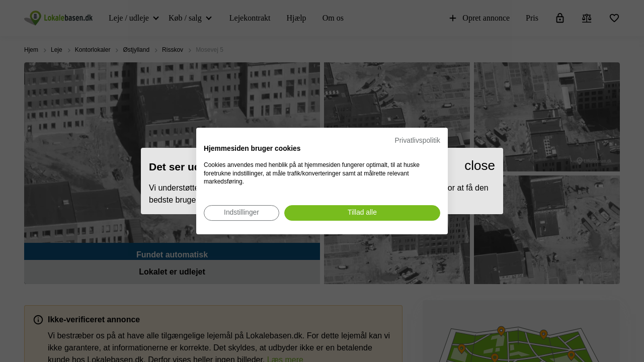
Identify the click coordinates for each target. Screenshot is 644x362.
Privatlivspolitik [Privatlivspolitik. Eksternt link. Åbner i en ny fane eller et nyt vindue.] (418, 141)
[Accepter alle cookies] (362, 213)
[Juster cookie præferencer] (242, 213)
